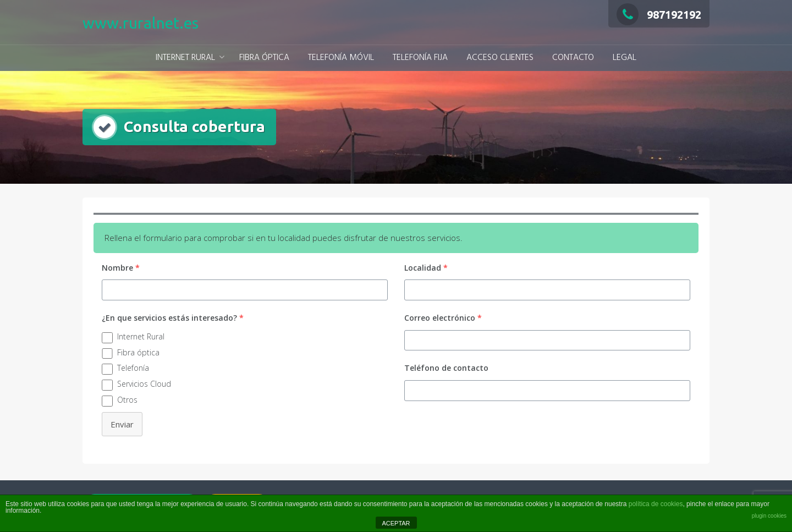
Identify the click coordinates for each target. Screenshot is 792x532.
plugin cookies (769, 516)
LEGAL (625, 58)
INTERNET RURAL (185, 58)
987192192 (659, 15)
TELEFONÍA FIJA (420, 58)
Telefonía (133, 368)
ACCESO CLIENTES (500, 58)
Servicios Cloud (144, 384)
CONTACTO (573, 58)
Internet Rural (141, 336)
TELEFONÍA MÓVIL (341, 58)
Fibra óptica (138, 352)
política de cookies (656, 504)
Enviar (122, 424)
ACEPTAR (396, 523)
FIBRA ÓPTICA (264, 58)
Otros (127, 400)
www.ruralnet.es (141, 23)
